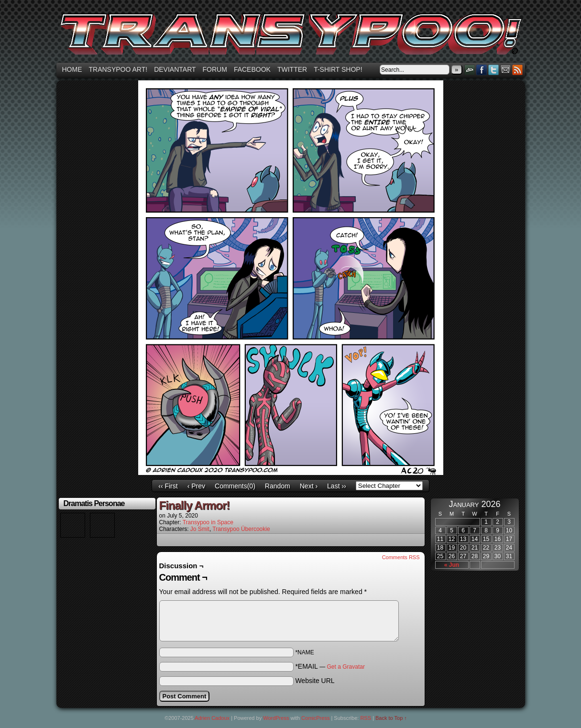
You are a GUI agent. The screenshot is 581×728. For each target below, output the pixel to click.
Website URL (315, 681)
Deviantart (175, 69)
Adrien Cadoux (212, 718)
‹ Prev (196, 486)
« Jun (452, 565)
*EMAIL (330, 666)
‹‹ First (168, 486)
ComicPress (315, 718)
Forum (215, 69)
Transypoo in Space (208, 522)
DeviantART (470, 70)
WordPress (276, 718)
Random (278, 486)
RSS (518, 70)
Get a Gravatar (346, 667)
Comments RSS (401, 557)
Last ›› (337, 486)
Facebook (252, 69)
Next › (309, 486)
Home (72, 69)
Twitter (292, 69)
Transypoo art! (118, 69)
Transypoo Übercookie (241, 529)
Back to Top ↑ (391, 718)
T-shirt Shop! (338, 69)
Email (506, 70)
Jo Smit (200, 529)
